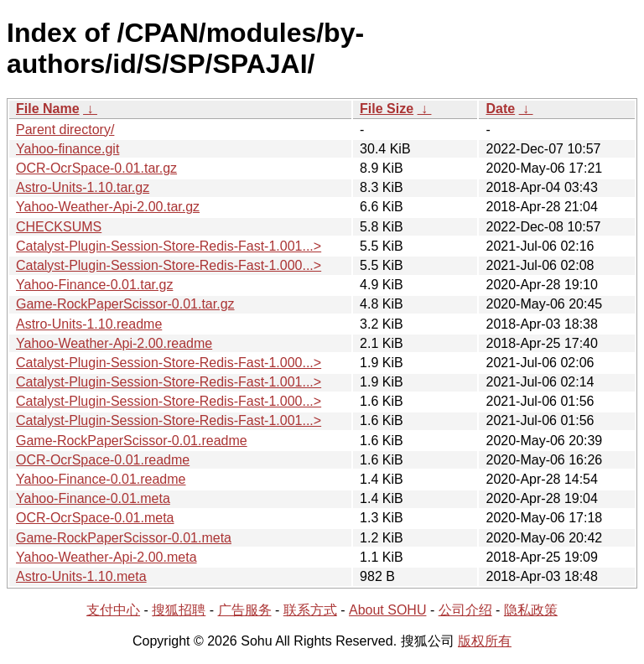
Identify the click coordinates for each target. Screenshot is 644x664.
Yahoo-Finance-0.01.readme (101, 479)
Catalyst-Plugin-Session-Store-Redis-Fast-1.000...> (169, 265)
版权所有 (485, 641)
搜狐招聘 (179, 610)
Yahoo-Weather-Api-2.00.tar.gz (108, 207)
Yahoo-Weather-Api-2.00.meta (106, 557)
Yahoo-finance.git (68, 149)
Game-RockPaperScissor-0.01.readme (132, 441)
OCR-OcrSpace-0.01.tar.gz (96, 168)
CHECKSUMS (59, 227)
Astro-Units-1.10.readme (89, 324)
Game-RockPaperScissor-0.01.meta (124, 538)
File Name (48, 109)
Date (500, 109)
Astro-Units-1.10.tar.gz (83, 187)
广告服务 (245, 610)
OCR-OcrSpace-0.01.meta (95, 518)
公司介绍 (465, 610)
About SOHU (387, 610)
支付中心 (113, 610)
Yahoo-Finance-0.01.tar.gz (94, 285)
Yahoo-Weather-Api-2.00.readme (114, 343)
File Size (387, 109)
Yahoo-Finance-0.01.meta (93, 498)
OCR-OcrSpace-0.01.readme (103, 460)
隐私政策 (531, 610)
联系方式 (310, 610)
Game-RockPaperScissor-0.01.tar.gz (125, 304)
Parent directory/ (65, 130)
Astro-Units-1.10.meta (81, 576)
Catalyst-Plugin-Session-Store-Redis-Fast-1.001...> (169, 246)
